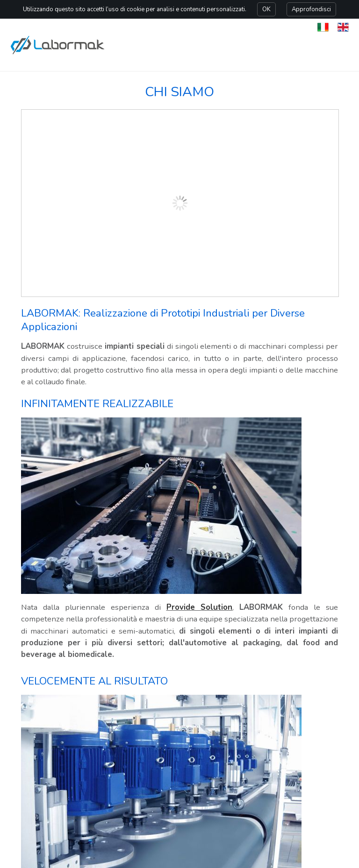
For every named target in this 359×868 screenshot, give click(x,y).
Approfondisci (311, 9)
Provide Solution (200, 607)
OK (266, 9)
